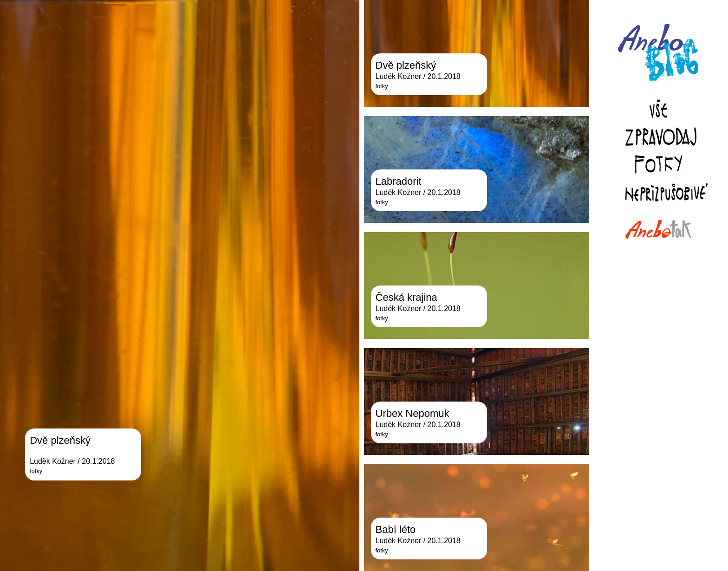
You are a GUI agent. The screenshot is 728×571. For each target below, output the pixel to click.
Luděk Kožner (53, 461)
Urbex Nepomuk (413, 413)
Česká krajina (406, 297)
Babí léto (396, 529)
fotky (36, 471)
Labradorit (399, 181)
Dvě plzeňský (60, 440)
